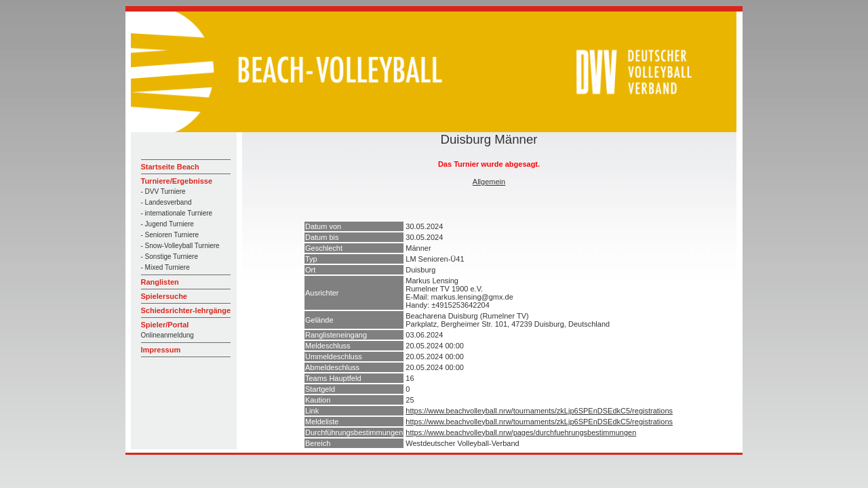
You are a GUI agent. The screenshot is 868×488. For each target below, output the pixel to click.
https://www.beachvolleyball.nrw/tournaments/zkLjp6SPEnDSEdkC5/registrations (539, 411)
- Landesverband (166, 202)
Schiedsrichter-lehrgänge (186, 310)
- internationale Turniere (177, 213)
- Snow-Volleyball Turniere (180, 246)
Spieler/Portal (165, 325)
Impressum (161, 350)
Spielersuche (164, 296)
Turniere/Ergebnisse (177, 181)
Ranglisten (160, 282)
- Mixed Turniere (165, 267)
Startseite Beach (170, 167)
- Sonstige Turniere (170, 257)
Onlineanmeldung (167, 335)
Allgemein (489, 182)
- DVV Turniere (163, 191)
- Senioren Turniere (170, 235)
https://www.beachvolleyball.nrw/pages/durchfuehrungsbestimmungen (521, 432)
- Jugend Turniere (167, 224)
